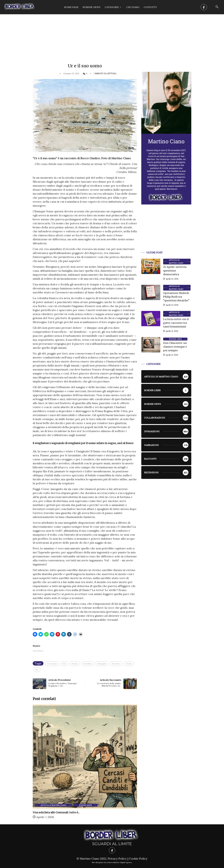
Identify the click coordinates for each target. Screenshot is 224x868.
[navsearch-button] (217, 7)
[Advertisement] (112, 36)
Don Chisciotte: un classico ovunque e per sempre (175, 347)
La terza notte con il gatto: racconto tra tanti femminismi (176, 323)
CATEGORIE (113, 7)
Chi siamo (133, 7)
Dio (64, 664)
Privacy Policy (117, 859)
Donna (75, 664)
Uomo (129, 664)
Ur (37, 670)
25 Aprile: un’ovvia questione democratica (175, 271)
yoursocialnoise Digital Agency (119, 862)
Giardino (87, 664)
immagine (102, 664)
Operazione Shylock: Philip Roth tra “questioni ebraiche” (176, 297)
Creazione (52, 664)
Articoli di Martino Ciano (53, 805)
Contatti (150, 7)
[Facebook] (204, 7)
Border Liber (175, 339)
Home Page (71, 7)
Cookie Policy (138, 859)
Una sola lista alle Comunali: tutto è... (56, 812)
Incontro (116, 664)
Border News (92, 7)
